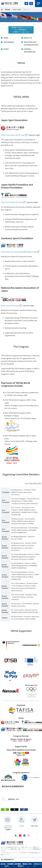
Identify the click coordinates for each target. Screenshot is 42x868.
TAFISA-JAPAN (17, 9)
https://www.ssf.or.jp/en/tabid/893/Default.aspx (19, 252)
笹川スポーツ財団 (2, 10)
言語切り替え (26, 4)
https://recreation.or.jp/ (10, 305)
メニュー (38, 4)
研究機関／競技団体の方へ (21, 865)
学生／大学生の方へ (35, 865)
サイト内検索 (31, 4)
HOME (6, 38)
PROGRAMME (9, 42)
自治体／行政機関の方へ (7, 865)
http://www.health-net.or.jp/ (12, 202)
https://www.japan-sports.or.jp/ (13, 135)
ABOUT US (28, 38)
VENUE (6, 49)
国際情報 (8, 9)
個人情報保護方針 (7, 859)
